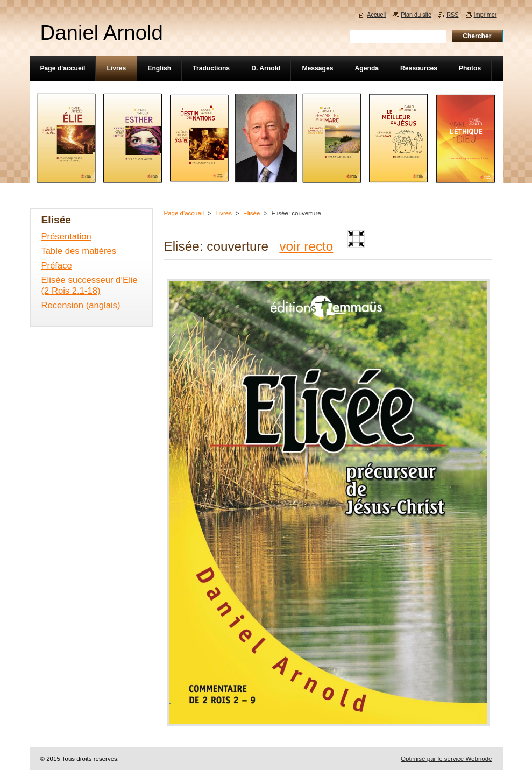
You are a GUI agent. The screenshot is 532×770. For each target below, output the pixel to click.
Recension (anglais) (81, 305)
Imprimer (485, 15)
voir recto (306, 246)
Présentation (66, 236)
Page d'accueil (184, 213)
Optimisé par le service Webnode (446, 759)
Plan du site (416, 15)
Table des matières (79, 251)
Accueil (376, 15)
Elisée (251, 213)
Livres (224, 213)
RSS (452, 15)
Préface (57, 266)
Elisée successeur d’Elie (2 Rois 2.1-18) (90, 285)
